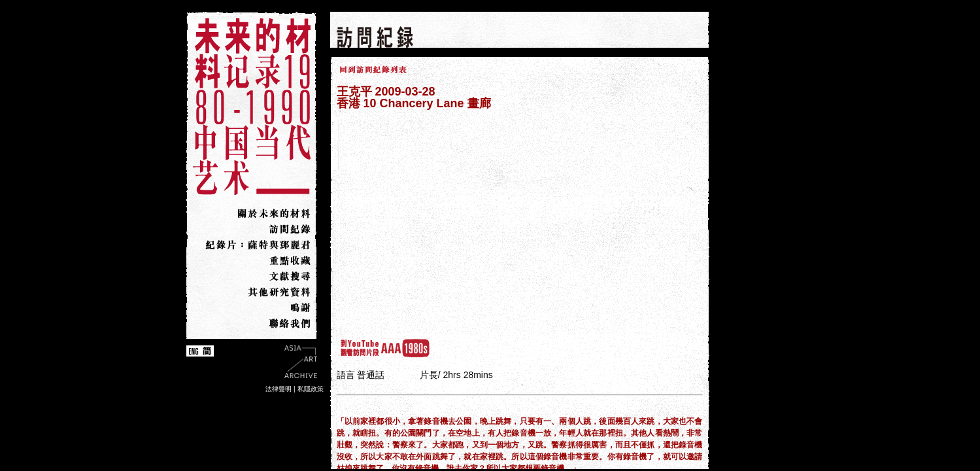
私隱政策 (311, 389)
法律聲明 (279, 389)
